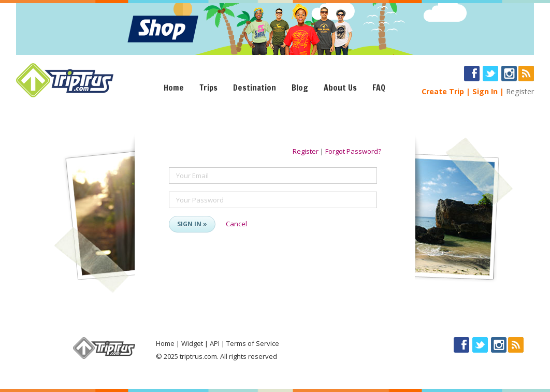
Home (174, 88)
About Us (340, 88)
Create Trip (443, 91)
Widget (192, 343)
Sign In (485, 91)
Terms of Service (253, 343)
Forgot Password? (353, 151)
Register (520, 91)
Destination (255, 88)
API (215, 343)
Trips (208, 88)
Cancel (236, 224)
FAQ (379, 88)
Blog (300, 88)
